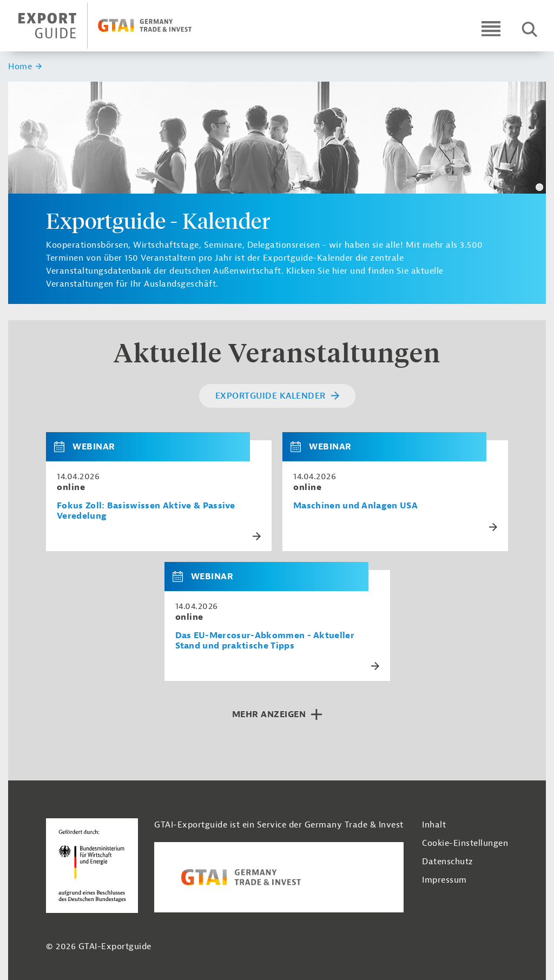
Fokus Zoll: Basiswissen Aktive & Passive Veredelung (146, 511)
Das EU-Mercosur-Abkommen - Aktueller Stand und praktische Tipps (265, 641)
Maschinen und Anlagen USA (355, 506)
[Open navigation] (491, 28)
